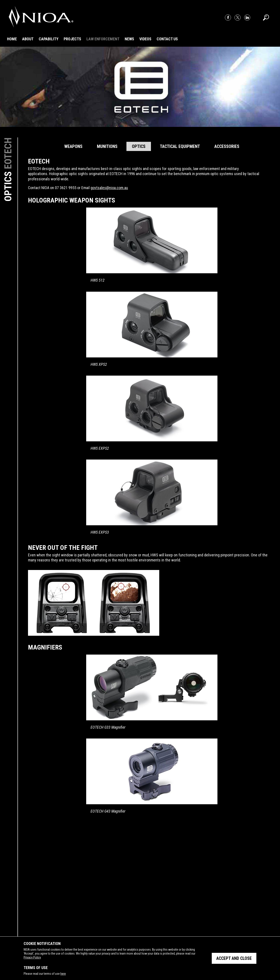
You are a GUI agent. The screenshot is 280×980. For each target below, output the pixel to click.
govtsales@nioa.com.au (109, 188)
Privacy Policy (32, 957)
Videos (145, 39)
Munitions (107, 146)
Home (12, 39)
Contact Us (167, 39)
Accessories (227, 146)
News (129, 39)
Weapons (73, 146)
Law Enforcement (103, 39)
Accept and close (234, 958)
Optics (139, 146)
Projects (72, 39)
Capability (49, 39)
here (63, 974)
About (28, 39)
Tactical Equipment (180, 146)
